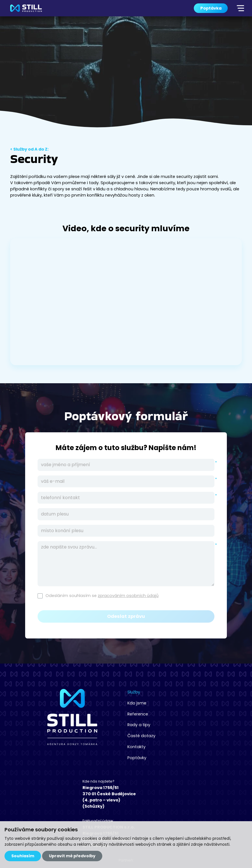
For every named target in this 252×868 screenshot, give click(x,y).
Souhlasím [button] (23, 856)
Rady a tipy (88, 724)
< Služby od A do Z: (29, 149)
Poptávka (211, 8)
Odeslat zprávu (126, 616)
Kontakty (86, 746)
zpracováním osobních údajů (128, 596)
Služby (83, 692)
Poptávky (86, 756)
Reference (87, 713)
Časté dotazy (91, 735)
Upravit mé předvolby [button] (72, 856)
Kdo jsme (86, 703)
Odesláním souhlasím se (102, 596)
